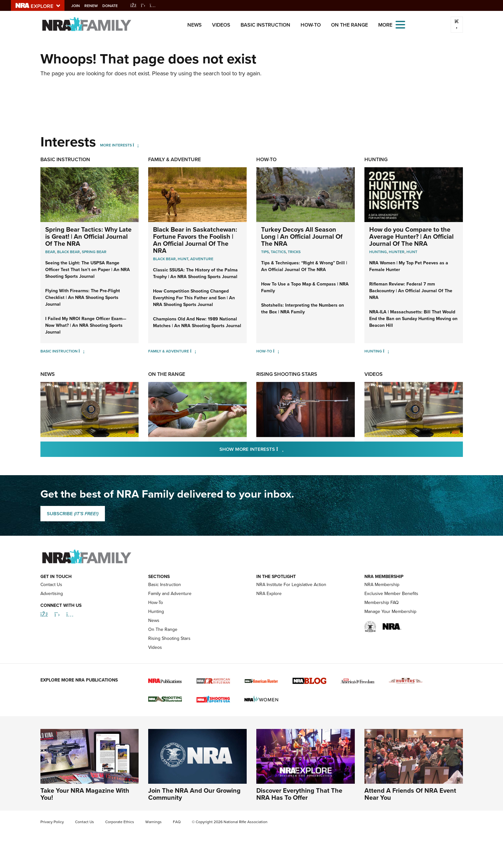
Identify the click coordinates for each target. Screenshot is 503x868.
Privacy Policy (52, 822)
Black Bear (68, 252)
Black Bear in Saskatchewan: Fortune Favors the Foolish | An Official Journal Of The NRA (195, 240)
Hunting (376, 159)
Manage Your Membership (390, 612)
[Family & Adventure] (193, 351)
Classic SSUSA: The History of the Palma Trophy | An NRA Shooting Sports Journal (195, 273)
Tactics (278, 252)
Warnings (153, 822)
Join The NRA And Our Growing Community (194, 794)
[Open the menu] (400, 24)
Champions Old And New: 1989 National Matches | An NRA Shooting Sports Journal (197, 322)
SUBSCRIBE (73, 514)
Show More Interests (286, 449)
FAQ (177, 822)
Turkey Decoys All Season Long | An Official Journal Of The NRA (302, 236)
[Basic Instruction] (82, 351)
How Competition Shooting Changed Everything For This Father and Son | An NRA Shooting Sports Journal (194, 298)
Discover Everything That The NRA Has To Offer (299, 794)
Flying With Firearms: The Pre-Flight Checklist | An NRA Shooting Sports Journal (83, 298)
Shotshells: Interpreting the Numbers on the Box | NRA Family (303, 309)
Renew (96, 6)
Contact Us (51, 585)
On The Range (350, 25)
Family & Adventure (175, 159)
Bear (50, 252)
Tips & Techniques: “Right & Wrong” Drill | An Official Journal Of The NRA (304, 266)
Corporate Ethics (120, 822)
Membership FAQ (382, 603)
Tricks (294, 252)
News (195, 25)
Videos (221, 25)
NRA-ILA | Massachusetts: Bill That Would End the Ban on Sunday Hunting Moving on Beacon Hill (413, 319)
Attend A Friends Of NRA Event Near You (410, 794)
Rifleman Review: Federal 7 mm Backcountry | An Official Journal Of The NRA (411, 291)
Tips (265, 252)
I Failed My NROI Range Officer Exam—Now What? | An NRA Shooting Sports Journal (86, 325)
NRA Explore (269, 594)
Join (80, 6)
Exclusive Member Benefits (391, 594)
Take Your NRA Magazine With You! (85, 794)
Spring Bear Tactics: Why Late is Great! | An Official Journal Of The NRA (88, 236)
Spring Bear (94, 252)
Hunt (183, 259)
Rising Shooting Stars (287, 374)
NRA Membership (382, 585)
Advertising (52, 594)
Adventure (202, 259)
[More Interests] (136, 145)
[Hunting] (386, 351)
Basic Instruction (265, 25)
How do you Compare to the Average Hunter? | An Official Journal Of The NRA (411, 236)
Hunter (397, 252)
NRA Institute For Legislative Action (291, 585)
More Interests (116, 145)
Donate (115, 6)
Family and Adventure (170, 594)
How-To (311, 25)
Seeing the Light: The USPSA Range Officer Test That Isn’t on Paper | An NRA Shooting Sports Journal (88, 270)
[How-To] (276, 351)
